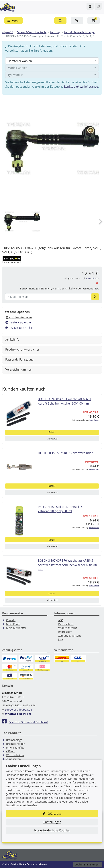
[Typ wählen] (52, 75)
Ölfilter (10, 751)
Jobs (61, 639)
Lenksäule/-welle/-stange (79, 32)
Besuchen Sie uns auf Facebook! (25, 722)
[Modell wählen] (52, 68)
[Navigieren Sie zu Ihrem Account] (90, 6)
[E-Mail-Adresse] (95, 297)
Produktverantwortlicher (22, 349)
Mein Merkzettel (16, 628)
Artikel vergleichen (19, 322)
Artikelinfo (12, 339)
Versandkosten (92, 278)
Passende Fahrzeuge (19, 359)
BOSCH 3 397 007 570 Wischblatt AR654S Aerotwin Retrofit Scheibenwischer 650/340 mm (67, 565)
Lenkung (55, 32)
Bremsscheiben (16, 744)
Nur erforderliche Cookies (52, 830)
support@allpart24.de (18, 710)
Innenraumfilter (16, 748)
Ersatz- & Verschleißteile (32, 32)
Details (52, 432)
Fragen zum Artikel (19, 328)
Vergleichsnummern (19, 369)
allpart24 (8, 32)
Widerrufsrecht (68, 628)
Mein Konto (13, 624)
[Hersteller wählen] (52, 61)
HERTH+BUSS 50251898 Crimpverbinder (65, 453)
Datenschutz (66, 624)
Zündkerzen (13, 759)
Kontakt (11, 620)
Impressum (65, 632)
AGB (61, 620)
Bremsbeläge (14, 740)
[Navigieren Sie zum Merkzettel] (98, 6)
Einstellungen (52, 822)
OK (52, 814)
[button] (60, 21)
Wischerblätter (15, 755)
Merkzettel (52, 439)
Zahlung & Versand (70, 636)
